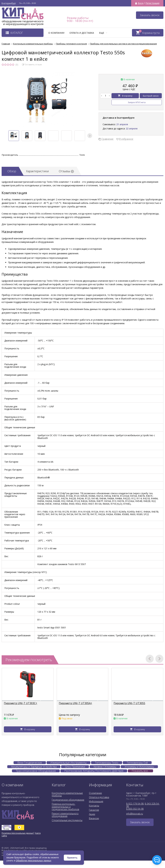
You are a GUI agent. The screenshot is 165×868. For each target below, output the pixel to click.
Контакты (94, 806)
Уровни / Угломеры (105, 767)
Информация (96, 801)
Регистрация (152, 3)
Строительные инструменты (67, 820)
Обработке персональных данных (34, 861)
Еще (103, 33)
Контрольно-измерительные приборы (67, 794)
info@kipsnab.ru (135, 814)
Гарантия (94, 810)
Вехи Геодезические (30, 763)
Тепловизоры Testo (107, 763)
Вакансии (94, 818)
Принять (72, 858)
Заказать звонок (150, 15)
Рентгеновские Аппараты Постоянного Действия (94, 771)
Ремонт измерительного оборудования (65, 815)
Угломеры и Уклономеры (139, 767)
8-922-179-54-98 (135, 804)
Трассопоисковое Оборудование (36, 771)
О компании (56, 33)
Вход (141, 3)
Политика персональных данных (17, 833)
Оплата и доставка (82, 33)
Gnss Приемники (75, 767)
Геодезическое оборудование (68, 800)
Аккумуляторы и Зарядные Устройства (34, 767)
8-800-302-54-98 (135, 809)
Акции (92, 814)
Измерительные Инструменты (68, 763)
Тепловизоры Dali (137, 763)
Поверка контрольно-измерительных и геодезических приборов (65, 807)
